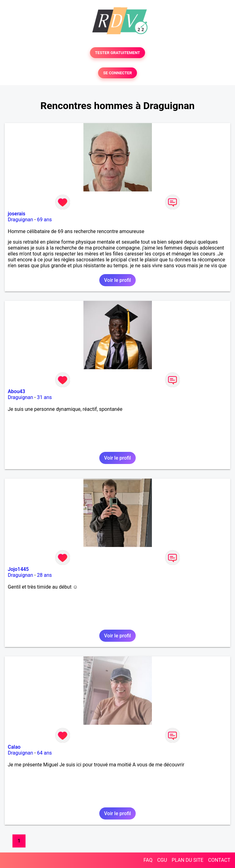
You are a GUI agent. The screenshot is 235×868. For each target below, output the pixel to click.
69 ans (45, 220)
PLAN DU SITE (188, 860)
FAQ (148, 860)
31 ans (45, 397)
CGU (162, 860)
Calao (14, 747)
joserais (16, 214)
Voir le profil (117, 280)
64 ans (45, 753)
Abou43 (16, 391)
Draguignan (20, 220)
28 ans (45, 575)
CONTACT (219, 860)
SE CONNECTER (117, 73)
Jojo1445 (18, 569)
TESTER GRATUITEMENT (117, 53)
